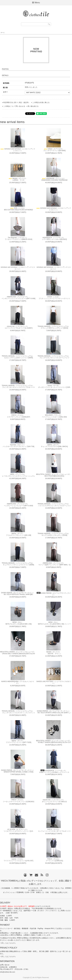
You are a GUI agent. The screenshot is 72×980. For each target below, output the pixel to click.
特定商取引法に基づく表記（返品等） (17, 102)
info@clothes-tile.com (8, 972)
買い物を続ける (33, 106)
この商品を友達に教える (41, 102)
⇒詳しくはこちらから (8, 943)
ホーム (3, 32)
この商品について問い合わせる (14, 106)
